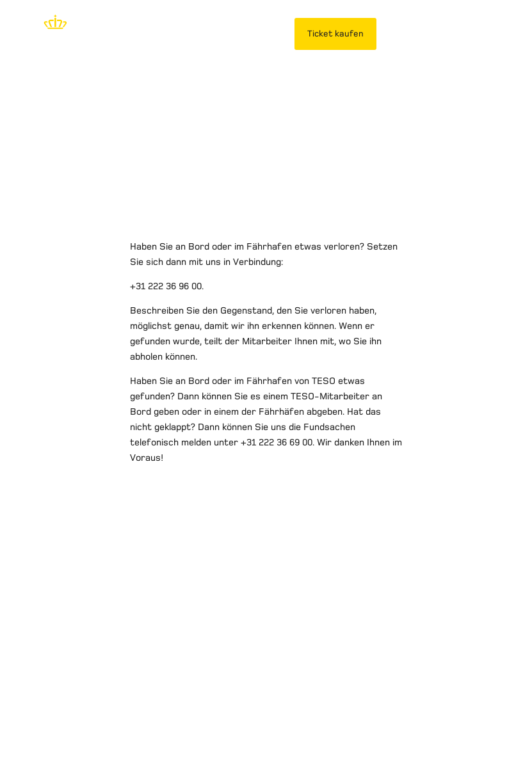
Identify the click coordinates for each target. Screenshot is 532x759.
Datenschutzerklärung (167, 710)
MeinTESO (417, 34)
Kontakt (344, 710)
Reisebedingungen (271, 710)
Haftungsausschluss (57, 710)
